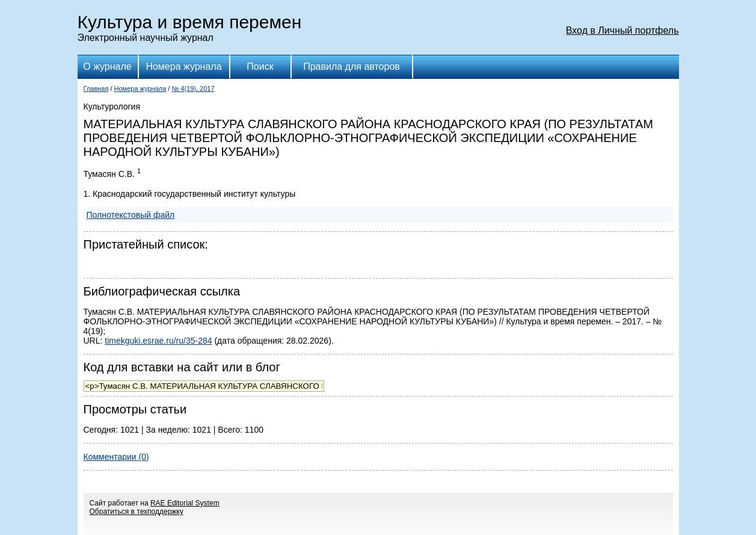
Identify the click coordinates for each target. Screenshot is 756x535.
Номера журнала (183, 66)
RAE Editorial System (185, 503)
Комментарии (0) (116, 457)
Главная (96, 88)
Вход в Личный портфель (622, 30)
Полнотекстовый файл (131, 215)
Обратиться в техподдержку (137, 512)
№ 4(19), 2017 (193, 88)
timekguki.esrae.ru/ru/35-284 (158, 341)
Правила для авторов (352, 66)
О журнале (107, 66)
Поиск (260, 66)
